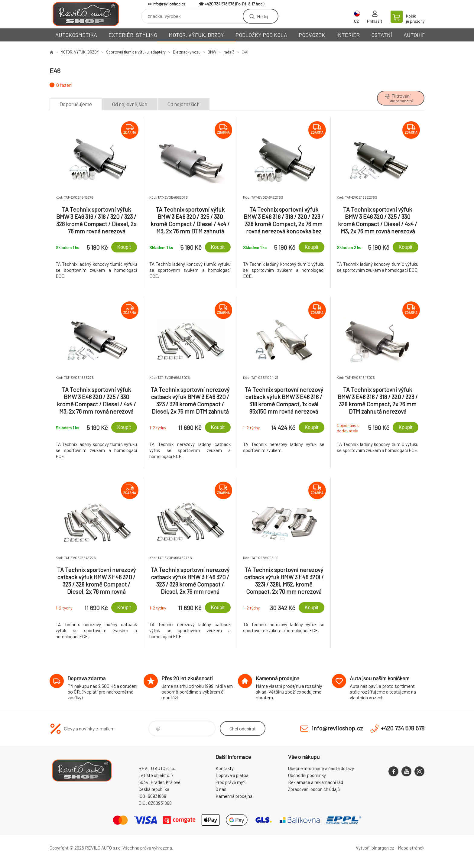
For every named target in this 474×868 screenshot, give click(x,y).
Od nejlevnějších (130, 104)
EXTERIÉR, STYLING (133, 35)
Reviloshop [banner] (86, 14)
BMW (212, 52)
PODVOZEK (312, 35)
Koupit (124, 247)
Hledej (262, 16)
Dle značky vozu (187, 52)
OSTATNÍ (382, 35)
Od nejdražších (183, 104)
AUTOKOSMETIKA (76, 35)
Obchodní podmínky (307, 775)
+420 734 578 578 (219, 4)
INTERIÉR (348, 35)
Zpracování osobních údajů (314, 789)
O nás (221, 789)
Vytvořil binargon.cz (375, 848)
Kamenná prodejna (234, 796)
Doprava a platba (232, 775)
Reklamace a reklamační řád (316, 782)
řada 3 (229, 52)
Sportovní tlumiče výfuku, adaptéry (136, 52)
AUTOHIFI (415, 35)
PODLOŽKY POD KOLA (261, 35)
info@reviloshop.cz (169, 4)
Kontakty (225, 768)
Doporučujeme (76, 104)
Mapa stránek (411, 848)
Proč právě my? (231, 782)
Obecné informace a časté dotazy (321, 768)
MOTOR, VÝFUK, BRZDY (196, 35)
